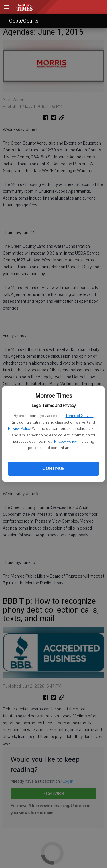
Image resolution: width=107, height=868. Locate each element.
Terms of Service (80, 416)
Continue (53, 469)
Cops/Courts (24, 21)
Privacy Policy (19, 429)
